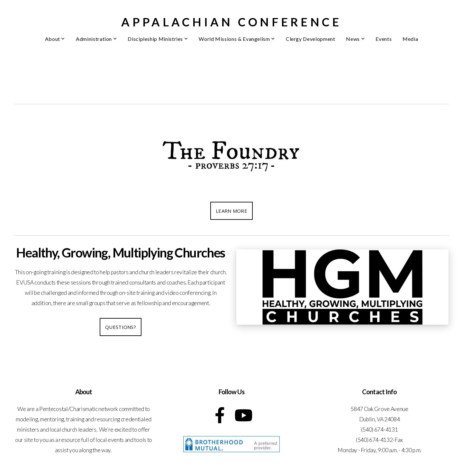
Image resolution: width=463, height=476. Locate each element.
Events (384, 39)
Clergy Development (311, 39)
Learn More (232, 211)
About (55, 39)
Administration (96, 39)
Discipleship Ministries (158, 39)
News (355, 39)
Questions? (121, 327)
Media (410, 39)
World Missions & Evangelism (237, 39)
